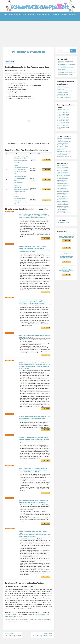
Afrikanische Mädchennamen (64, 175)
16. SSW (59, 122)
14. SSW (64, 121)
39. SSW (69, 134)
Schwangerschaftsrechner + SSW (65, 158)
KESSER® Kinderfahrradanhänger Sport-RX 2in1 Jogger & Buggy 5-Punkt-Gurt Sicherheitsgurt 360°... (21, 165)
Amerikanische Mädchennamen (65, 182)
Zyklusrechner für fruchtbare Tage (65, 163)
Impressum (37, 642)
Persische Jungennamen (63, 203)
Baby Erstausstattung (41, 611)
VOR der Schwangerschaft (15, 15)
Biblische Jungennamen (63, 187)
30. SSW (69, 129)
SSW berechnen (61, 156)
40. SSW (59, 135)
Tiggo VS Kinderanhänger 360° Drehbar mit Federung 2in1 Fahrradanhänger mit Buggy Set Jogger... (20, 159)
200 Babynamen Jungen (63, 172)
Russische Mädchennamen (64, 208)
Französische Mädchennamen (64, 192)
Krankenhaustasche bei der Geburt (14, 613)
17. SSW (64, 122)
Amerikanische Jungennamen (64, 180)
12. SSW (69, 119)
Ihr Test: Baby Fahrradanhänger (29, 52)
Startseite (54, 642)
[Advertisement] (40, 35)
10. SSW (59, 119)
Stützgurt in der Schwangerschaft (65, 104)
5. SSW (64, 116)
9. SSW (67, 117)
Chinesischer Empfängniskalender (65, 145)
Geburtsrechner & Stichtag (63, 153)
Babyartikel (64, 15)
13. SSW (59, 121)
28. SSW (59, 129)
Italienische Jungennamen (63, 197)
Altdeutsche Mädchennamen (64, 179)
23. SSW (64, 126)
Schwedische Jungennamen (64, 209)
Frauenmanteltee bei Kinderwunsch (65, 96)
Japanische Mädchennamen (64, 201)
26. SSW (64, 127)
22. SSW (59, 126)
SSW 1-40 (37, 19)
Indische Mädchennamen (63, 195)
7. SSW (59, 117)
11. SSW (64, 119)
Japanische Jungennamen (63, 200)
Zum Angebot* (47, 159)
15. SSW (69, 121)
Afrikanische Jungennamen (64, 174)
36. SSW (69, 132)
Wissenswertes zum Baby (63, 99)
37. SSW (59, 134)
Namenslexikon (73, 15)
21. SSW (69, 124)
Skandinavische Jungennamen (64, 213)
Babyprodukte (56, 15)
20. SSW (64, 124)
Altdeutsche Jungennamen (64, 177)
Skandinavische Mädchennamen (65, 214)
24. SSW (69, 126)
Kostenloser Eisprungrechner (64, 151)
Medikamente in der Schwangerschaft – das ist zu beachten (65, 69)
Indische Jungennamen (63, 193)
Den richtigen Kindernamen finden (65, 219)
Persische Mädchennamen (63, 205)
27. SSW (69, 127)
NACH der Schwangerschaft (44, 15)
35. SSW (64, 132)
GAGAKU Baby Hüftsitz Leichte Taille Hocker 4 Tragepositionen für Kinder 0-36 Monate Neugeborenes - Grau (66, 243)
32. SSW (64, 130)
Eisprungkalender (61, 146)
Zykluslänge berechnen (63, 161)
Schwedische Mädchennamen (64, 211)
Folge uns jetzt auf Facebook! (64, 229)
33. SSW (69, 130)
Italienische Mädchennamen (64, 198)
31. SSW (59, 130)
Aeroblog (32, 642)
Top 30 (43, 19)
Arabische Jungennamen (63, 184)
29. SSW (64, 129)
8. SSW (63, 117)
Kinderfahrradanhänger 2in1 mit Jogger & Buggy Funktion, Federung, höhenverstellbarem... (21, 170)
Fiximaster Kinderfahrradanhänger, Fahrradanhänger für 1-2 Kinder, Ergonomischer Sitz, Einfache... (21, 181)
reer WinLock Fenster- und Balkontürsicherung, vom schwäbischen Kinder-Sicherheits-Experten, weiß (66, 276)
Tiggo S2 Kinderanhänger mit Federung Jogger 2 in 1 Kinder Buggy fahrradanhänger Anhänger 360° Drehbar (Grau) (34, 495)
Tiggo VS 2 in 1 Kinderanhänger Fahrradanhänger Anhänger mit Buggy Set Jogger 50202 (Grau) (20, 175)
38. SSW (64, 134)
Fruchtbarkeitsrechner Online (64, 150)
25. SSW (59, 127)
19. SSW (59, 124)
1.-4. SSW (59, 116)
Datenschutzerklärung (46, 642)
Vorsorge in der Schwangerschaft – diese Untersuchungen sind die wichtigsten (67, 77)
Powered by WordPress (20, 642)
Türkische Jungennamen (63, 216)
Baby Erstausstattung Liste (64, 91)
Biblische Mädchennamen (63, 188)
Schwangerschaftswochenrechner (65, 159)
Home (5, 15)
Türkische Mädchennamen (63, 218)
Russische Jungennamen (63, 206)
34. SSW (59, 132)
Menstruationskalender (63, 155)
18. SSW (69, 122)
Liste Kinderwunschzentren (64, 97)
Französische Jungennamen (64, 190)
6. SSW (68, 116)
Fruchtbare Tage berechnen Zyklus (65, 148)
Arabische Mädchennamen (63, 185)
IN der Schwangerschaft (29, 15)
